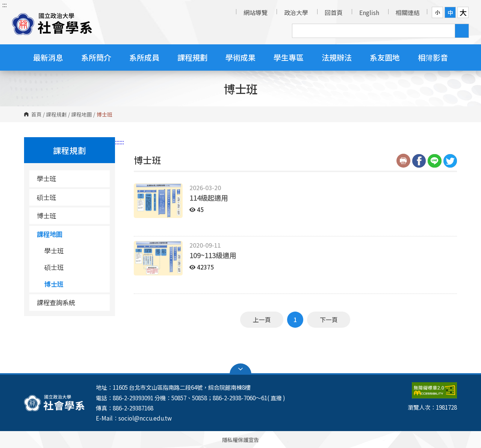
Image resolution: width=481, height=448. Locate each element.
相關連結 (408, 12)
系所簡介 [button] (96, 57)
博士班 (46, 216)
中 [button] (450, 12)
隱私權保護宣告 (240, 440)
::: (5, 5)
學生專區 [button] (289, 57)
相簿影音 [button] (433, 57)
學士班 (46, 178)
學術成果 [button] (240, 57)
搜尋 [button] (462, 31)
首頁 (36, 114)
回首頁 (334, 12)
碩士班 (46, 197)
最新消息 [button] (48, 57)
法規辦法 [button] (337, 57)
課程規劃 (56, 114)
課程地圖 (82, 114)
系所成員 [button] (144, 57)
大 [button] (463, 12)
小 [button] (438, 12)
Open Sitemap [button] (240, 369)
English (369, 12)
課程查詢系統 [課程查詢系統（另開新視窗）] (56, 302)
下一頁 (329, 319)
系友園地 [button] (385, 57)
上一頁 (262, 319)
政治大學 (296, 12)
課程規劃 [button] (192, 57)
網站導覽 (256, 12)
